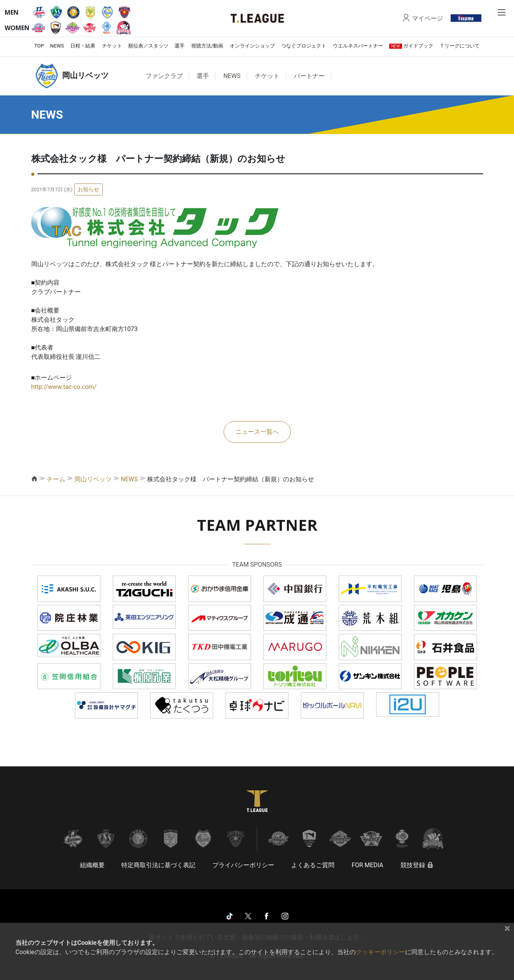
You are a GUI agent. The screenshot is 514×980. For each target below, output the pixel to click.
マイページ (427, 18)
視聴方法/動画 (207, 46)
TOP (39, 46)
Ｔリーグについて (460, 46)
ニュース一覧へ (257, 432)
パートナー (309, 76)
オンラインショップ (252, 46)
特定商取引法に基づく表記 (158, 865)
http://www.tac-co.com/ (64, 387)
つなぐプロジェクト (304, 46)
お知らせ (88, 189)
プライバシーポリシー (243, 865)
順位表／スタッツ (148, 46)
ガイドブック (411, 46)
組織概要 (92, 865)
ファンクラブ (164, 76)
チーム (56, 479)
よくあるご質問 (313, 865)
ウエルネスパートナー (358, 46)
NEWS (57, 46)
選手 (180, 46)
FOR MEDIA (367, 865)
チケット (112, 46)
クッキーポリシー (380, 952)
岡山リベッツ (93, 479)
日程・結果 (83, 46)
